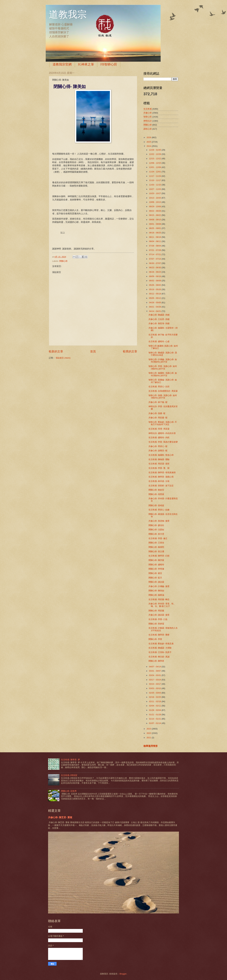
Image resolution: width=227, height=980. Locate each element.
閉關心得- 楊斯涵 (156, 595)
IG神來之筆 (86, 64)
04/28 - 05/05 (155, 303)
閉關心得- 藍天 (155, 578)
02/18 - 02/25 (155, 697)
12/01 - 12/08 (155, 167)
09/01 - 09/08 (155, 224)
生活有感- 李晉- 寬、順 (159, 468)
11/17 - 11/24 (155, 176)
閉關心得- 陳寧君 (156, 661)
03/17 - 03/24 (155, 680)
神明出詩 (148, 121)
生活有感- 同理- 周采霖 (159, 429)
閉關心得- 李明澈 (156, 569)
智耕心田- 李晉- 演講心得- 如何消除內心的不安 (163, 367)
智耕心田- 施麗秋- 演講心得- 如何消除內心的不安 (163, 374)
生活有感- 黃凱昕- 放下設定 (161, 486)
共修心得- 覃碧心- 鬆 (158, 446)
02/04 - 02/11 (155, 706)
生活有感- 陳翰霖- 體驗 (159, 459)
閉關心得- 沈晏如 (156, 530)
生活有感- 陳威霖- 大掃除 (160, 648)
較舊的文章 (130, 351)
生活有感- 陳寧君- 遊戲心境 (161, 477)
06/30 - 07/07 (155, 263)
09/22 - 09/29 (155, 211)
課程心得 (148, 129)
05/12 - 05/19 (155, 294)
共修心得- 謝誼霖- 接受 (159, 615)
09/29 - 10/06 (155, 206)
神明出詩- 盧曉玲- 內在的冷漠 (162, 433)
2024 (149, 146)
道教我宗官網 (62, 64)
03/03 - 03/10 (155, 688)
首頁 (93, 351)
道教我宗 (68, 15)
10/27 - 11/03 (155, 189)
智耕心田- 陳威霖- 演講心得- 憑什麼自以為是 (163, 354)
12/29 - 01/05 (155, 150)
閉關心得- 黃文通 (156, 551)
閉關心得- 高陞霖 (156, 494)
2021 (149, 738)
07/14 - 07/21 (155, 254)
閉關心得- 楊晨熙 (156, 547)
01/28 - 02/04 (155, 710)
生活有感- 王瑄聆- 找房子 (160, 652)
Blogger (123, 974)
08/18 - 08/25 (155, 233)
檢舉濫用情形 (151, 746)
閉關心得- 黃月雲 (156, 534)
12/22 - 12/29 (155, 154)
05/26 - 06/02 (155, 285)
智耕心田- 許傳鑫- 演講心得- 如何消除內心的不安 (163, 361)
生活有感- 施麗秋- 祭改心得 (161, 455)
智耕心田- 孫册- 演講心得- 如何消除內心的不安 (163, 397)
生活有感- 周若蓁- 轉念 (159, 599)
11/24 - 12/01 (155, 172)
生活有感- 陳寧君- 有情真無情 (162, 472)
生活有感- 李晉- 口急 (158, 619)
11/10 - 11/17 (155, 180)
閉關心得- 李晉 (155, 639)
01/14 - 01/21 (155, 719)
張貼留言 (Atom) (63, 358)
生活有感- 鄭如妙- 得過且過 (161, 644)
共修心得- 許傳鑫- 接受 (159, 586)
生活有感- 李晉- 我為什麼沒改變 (163, 442)
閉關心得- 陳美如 (156, 591)
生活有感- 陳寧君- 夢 (70, 760)
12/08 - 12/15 (155, 163)
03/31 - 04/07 (155, 671)
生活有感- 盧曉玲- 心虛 (159, 341)
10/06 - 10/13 (155, 202)
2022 (149, 733)
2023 (149, 729)
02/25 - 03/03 (155, 693)
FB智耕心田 (109, 64)
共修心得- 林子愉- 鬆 (158, 402)
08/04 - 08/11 (155, 241)
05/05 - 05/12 (155, 298)
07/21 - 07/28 (155, 250)
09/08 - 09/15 (155, 220)
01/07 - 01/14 (155, 723)
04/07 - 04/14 (155, 667)
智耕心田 (148, 117)
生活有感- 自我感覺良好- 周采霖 (163, 391)
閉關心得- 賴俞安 (156, 490)
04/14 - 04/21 (155, 311)
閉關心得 (63, 261)
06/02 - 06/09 (155, 281)
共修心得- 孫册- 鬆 (157, 413)
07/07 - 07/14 (155, 259)
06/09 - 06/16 (155, 276)
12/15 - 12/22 (155, 159)
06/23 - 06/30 (155, 268)
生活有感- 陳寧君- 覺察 (159, 635)
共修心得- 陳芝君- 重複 (60, 817)
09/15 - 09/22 (155, 215)
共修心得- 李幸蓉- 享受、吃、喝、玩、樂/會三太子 (162, 605)
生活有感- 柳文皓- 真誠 (159, 657)
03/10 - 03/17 (155, 684)
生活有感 (148, 109)
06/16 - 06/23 (155, 272)
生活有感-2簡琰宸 (69, 775)
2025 (149, 142)
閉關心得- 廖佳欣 (156, 525)
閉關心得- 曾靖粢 (156, 505)
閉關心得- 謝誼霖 (156, 582)
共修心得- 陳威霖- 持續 (159, 315)
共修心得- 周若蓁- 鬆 (158, 418)
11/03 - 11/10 (155, 185)
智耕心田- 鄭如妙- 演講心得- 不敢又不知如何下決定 (163, 423)
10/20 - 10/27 (155, 193)
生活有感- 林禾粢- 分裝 (159, 481)
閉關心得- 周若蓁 (156, 611)
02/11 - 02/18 (155, 701)
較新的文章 (56, 351)
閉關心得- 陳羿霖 (156, 560)
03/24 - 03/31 (155, 675)
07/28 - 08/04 (155, 246)
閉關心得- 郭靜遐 (156, 624)
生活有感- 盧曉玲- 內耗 (159, 437)
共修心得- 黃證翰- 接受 (159, 521)
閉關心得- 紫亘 (155, 573)
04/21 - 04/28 (155, 307)
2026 (149, 137)
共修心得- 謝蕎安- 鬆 (158, 451)
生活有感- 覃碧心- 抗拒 (159, 387)
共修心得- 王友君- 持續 (159, 319)
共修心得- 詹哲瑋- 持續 (159, 323)
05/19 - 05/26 (155, 289)
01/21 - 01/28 (155, 715)
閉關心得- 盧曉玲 (156, 565)
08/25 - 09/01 (155, 228)
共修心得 (148, 113)
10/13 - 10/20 (155, 198)
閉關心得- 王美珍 (156, 543)
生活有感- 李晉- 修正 (158, 538)
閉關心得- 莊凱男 (69, 791)
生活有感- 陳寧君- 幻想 (159, 556)
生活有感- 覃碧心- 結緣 (159, 510)
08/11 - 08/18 (155, 237)
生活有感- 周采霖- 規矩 (159, 464)
